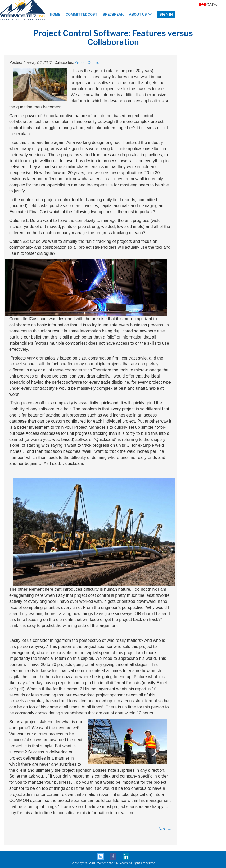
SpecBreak (113, 14)
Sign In (166, 14)
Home (55, 14)
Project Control (87, 62)
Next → (165, 829)
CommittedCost (82, 14)
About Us (138, 14)
